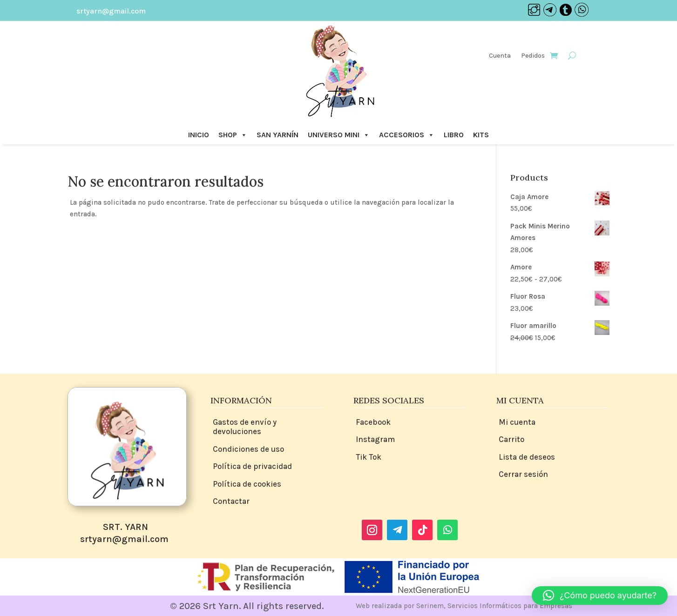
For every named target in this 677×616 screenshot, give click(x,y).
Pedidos (533, 56)
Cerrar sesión (523, 474)
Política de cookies (247, 484)
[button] (600, 596)
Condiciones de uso (248, 449)
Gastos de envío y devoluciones (245, 427)
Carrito (511, 439)
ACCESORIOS (407, 135)
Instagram (375, 439)
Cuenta (500, 56)
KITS (481, 135)
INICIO (199, 135)
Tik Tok (369, 457)
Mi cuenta (517, 422)
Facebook (373, 422)
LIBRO (454, 135)
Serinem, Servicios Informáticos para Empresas (494, 606)
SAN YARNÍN (278, 135)
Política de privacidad (252, 466)
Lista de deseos (527, 457)
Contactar (231, 501)
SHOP (233, 135)
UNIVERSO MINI (339, 135)
